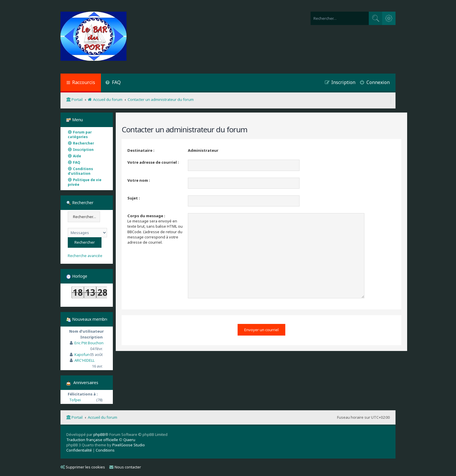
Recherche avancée (85, 256)
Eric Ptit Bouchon (89, 343)
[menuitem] (113, 83)
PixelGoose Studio (129, 445)
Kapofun (82, 354)
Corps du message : (146, 216)
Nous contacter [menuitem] (125, 467)
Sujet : (134, 198)
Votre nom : (139, 180)
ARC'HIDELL (84, 360)
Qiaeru (129, 440)
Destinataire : (141, 150)
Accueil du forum (103, 417)
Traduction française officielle (92, 440)
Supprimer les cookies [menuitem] (83, 467)
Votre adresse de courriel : (153, 162)
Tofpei (75, 400)
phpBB (99, 434)
